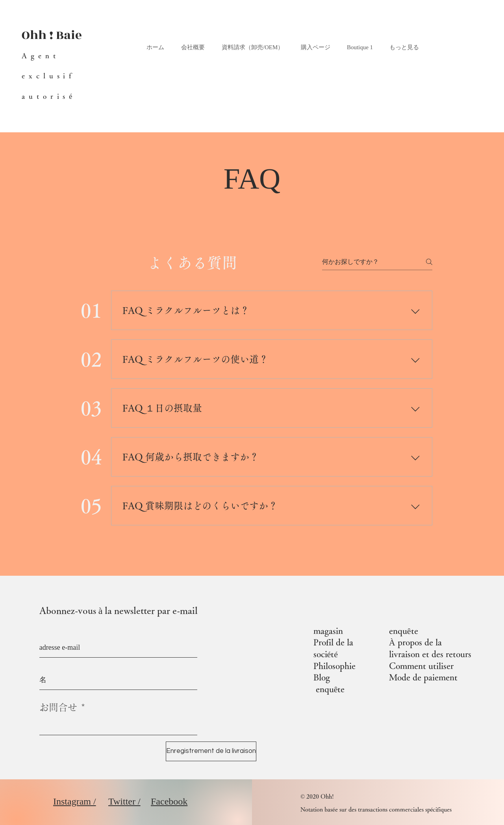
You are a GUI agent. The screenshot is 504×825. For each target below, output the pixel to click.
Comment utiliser (421, 666)
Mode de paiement (423, 677)
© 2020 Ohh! (317, 796)
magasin (328, 631)
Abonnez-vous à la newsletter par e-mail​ (119, 610)
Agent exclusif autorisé (49, 76)
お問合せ (58, 707)
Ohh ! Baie (52, 35)
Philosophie (334, 666)
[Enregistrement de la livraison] (211, 751)
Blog (322, 677)
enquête (330, 689)
